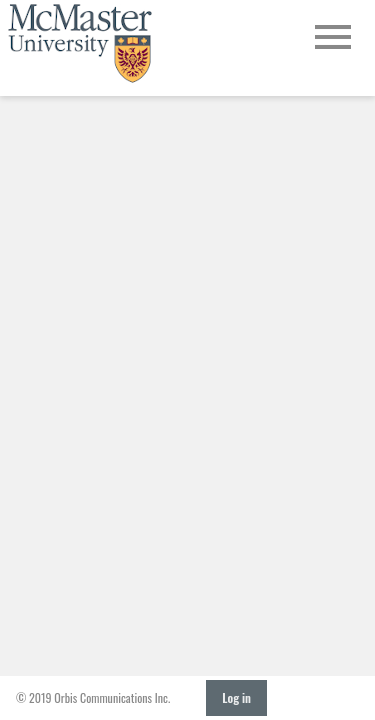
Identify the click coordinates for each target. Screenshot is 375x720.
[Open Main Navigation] (333, 38)
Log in (236, 697)
